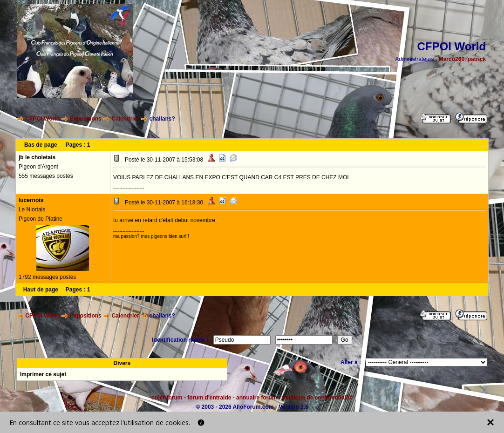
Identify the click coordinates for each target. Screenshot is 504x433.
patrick (477, 59)
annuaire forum (256, 398)
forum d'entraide (209, 398)
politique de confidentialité (317, 398)
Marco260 (452, 59)
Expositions (86, 119)
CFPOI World (42, 119)
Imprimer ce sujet (43, 374)
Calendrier (125, 119)
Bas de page (41, 145)
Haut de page (41, 290)
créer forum (167, 398)
